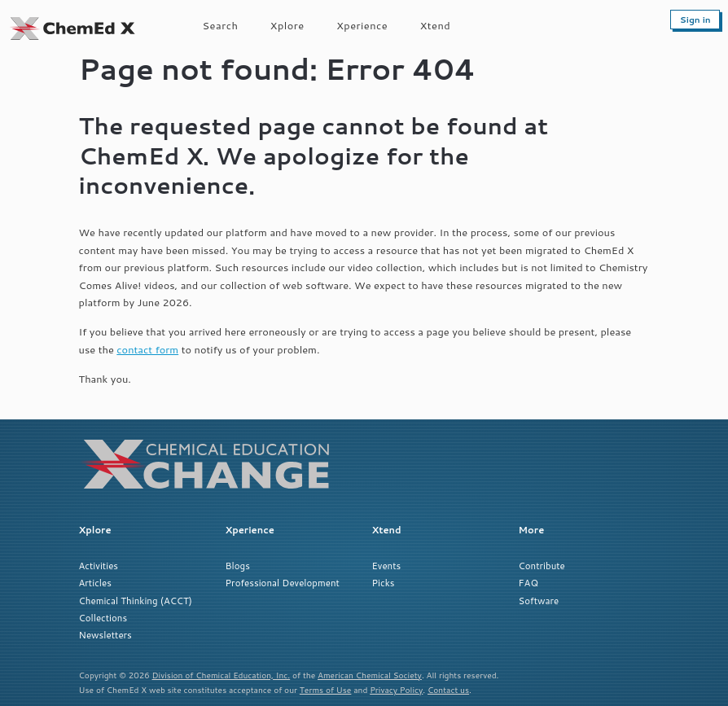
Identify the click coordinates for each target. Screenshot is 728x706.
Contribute (542, 566)
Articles (95, 583)
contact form (147, 349)
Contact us (448, 690)
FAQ (528, 583)
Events (387, 566)
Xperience (362, 25)
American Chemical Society (370, 675)
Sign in (695, 19)
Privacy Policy (396, 690)
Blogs (238, 566)
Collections (103, 618)
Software (539, 601)
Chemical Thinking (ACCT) (136, 601)
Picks (384, 583)
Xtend (436, 25)
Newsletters (105, 635)
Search (221, 25)
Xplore (287, 25)
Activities (99, 566)
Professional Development (283, 583)
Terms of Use (326, 690)
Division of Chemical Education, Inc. (221, 675)
